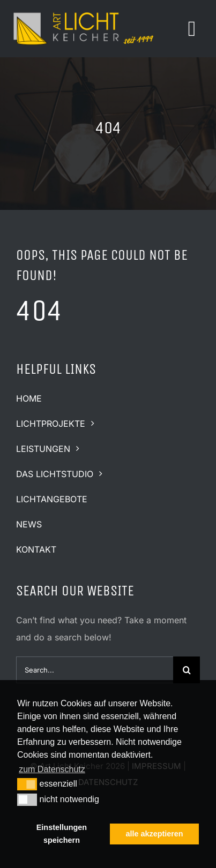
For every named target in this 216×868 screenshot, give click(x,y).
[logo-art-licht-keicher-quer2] (83, 12)
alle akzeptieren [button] (154, 834)
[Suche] (187, 670)
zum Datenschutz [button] (52, 769)
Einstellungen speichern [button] (62, 834)
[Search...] (95, 670)
